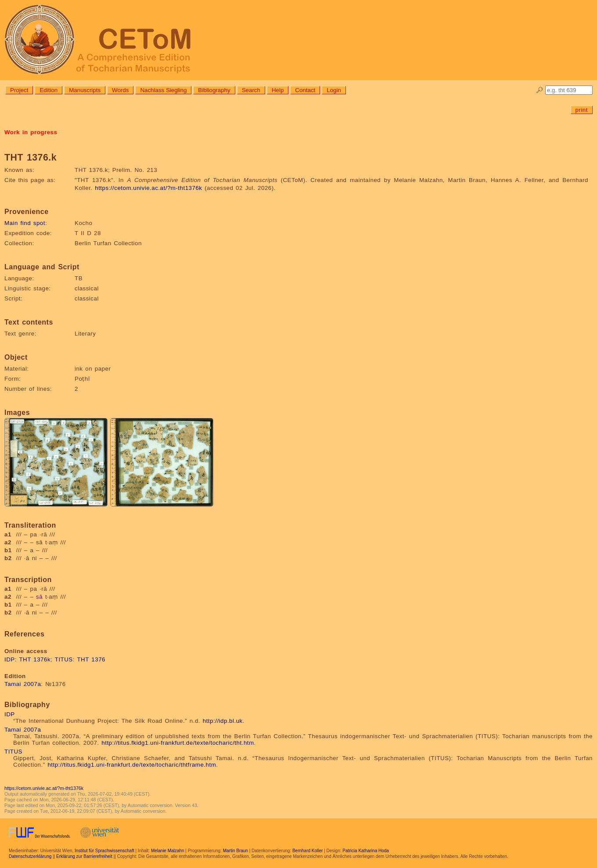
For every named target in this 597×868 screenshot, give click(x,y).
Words (120, 90)
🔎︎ (540, 90)
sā (39, 597)
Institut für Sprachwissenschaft (104, 851)
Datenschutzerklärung (30, 856)
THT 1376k (35, 659)
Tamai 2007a (23, 684)
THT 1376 (91, 659)
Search (251, 90)
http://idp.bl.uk (223, 721)
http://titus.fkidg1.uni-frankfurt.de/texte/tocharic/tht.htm (178, 743)
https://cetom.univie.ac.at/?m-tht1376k (148, 188)
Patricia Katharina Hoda (366, 851)
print (582, 110)
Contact (305, 90)
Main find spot (25, 223)
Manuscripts (85, 90)
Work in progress (31, 132)
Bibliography (214, 90)
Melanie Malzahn (168, 851)
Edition (49, 90)
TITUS (64, 659)
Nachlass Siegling (163, 90)
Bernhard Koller (307, 851)
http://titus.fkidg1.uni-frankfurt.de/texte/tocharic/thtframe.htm (132, 765)
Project (19, 90)
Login (334, 90)
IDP (10, 659)
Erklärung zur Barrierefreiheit (84, 856)
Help (278, 90)
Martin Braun (236, 851)
